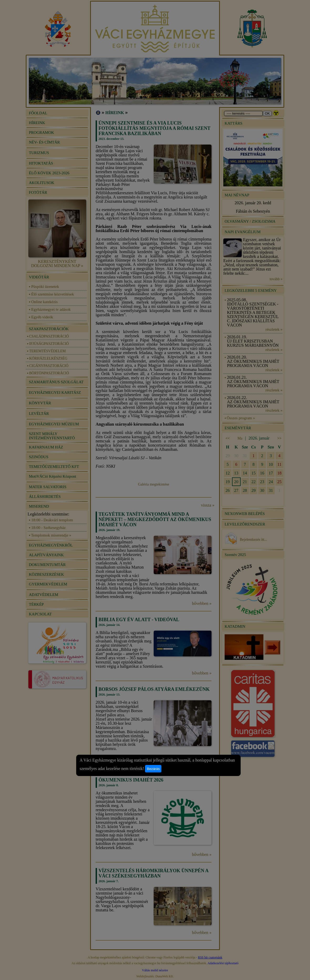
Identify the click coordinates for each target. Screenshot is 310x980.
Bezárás (153, 769)
